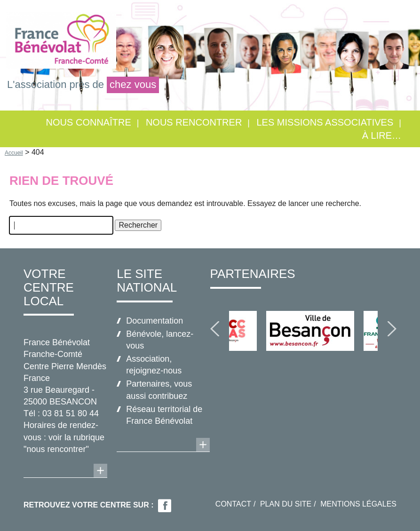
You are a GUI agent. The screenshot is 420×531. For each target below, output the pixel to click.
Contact (233, 504)
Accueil (14, 153)
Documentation (155, 321)
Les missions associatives (325, 122)
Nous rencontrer (194, 122)
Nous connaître (89, 122)
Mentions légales (358, 504)
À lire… (382, 135)
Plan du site (286, 504)
